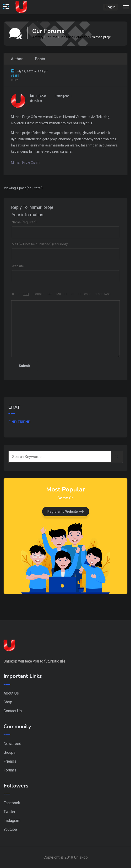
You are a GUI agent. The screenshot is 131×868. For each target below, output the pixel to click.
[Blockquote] (38, 294)
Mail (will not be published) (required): (40, 244)
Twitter (9, 812)
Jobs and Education (75, 37)
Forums (52, 37)
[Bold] (13, 294)
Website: (18, 266)
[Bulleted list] (66, 294)
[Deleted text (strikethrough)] (50, 294)
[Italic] (19, 294)
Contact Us (13, 711)
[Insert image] (58, 294)
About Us (11, 693)
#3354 (15, 76)
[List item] (79, 294)
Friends (10, 761)
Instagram (12, 821)
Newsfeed (12, 744)
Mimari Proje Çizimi (26, 162)
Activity (38, 37)
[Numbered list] (73, 294)
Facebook (12, 803)
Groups (10, 752)
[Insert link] (26, 294)
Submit (24, 366)
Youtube (10, 829)
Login (110, 7)
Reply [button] (14, 80)
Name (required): (25, 222)
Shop (8, 702)
